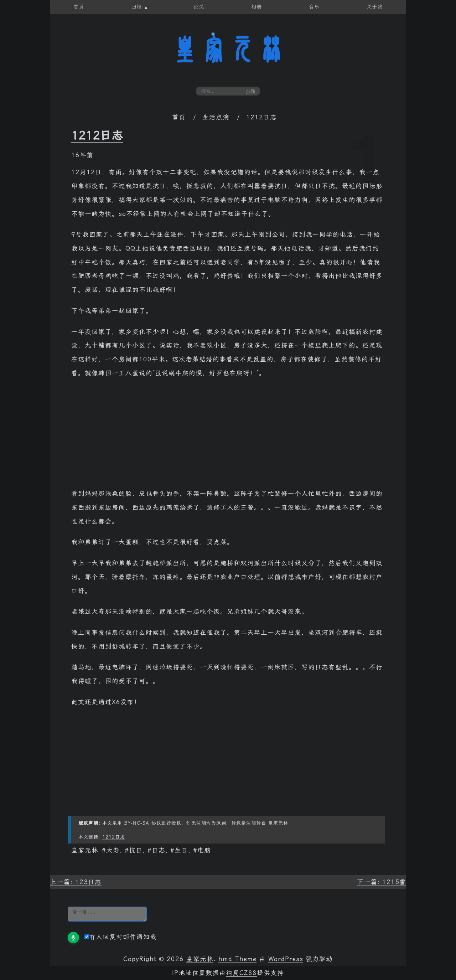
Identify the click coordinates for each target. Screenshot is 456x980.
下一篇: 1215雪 (382, 882)
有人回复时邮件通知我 (121, 937)
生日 (181, 850)
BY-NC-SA (137, 823)
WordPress (286, 959)
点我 (250, 91)
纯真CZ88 (241, 973)
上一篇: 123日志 (76, 882)
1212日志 (97, 135)
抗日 (136, 850)
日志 (159, 850)
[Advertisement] (228, 437)
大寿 (113, 850)
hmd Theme (237, 959)
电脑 (204, 850)
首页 (179, 117)
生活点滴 (216, 117)
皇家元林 (228, 50)
